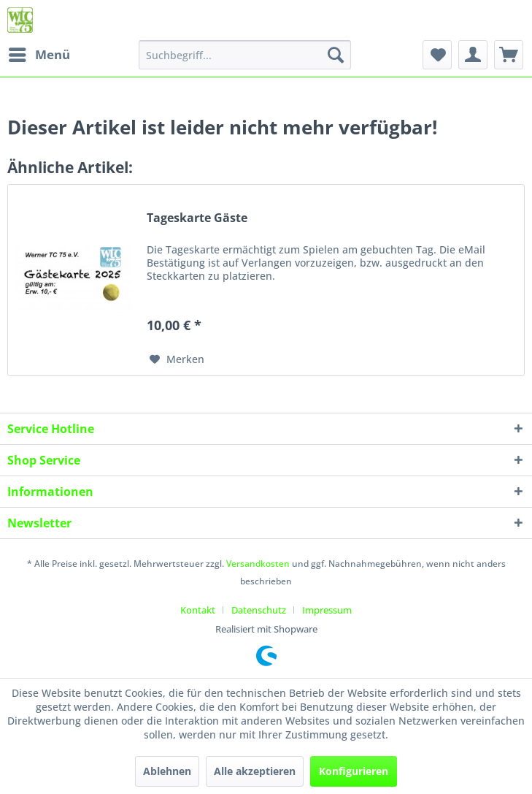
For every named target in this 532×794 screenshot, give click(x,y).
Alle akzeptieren (255, 771)
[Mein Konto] (473, 55)
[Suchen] (336, 55)
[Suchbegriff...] (245, 55)
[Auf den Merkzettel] (177, 359)
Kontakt (198, 610)
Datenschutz (259, 610)
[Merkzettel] (437, 55)
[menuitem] (39, 55)
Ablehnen (167, 771)
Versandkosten (258, 564)
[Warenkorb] (509, 55)
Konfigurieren (354, 771)
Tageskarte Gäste (197, 218)
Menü (39, 53)
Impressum (327, 610)
